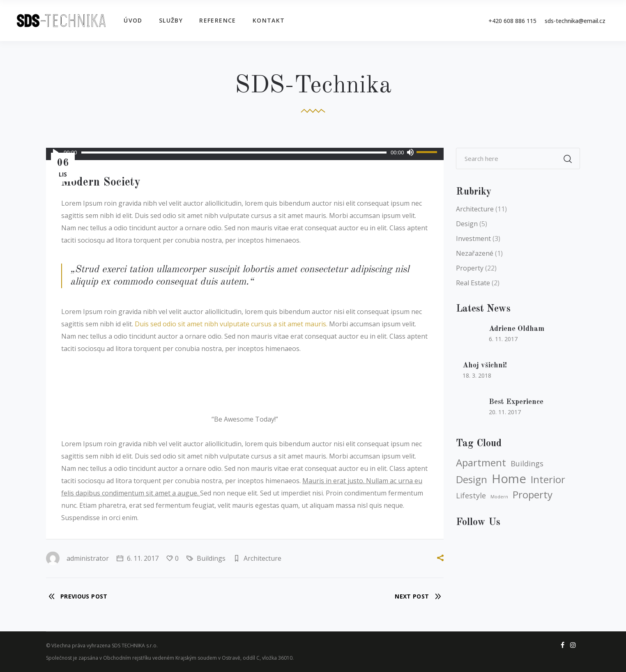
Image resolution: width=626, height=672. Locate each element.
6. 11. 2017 (138, 558)
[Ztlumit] (410, 152)
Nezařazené (475, 253)
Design (467, 224)
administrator (77, 558)
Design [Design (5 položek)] (472, 479)
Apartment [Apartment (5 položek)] (481, 463)
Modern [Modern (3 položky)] (499, 497)
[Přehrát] (56, 152)
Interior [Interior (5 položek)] (548, 479)
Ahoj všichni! (485, 365)
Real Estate (473, 283)
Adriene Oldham (517, 329)
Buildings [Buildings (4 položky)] (527, 463)
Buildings (211, 558)
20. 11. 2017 (505, 412)
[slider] (234, 153)
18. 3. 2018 (477, 375)
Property (470, 268)
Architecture (262, 558)
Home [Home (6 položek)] (509, 479)
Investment (473, 239)
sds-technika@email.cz (575, 21)
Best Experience (516, 402)
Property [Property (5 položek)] (533, 495)
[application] (245, 152)
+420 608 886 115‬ (512, 21)
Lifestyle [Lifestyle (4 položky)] (471, 495)
